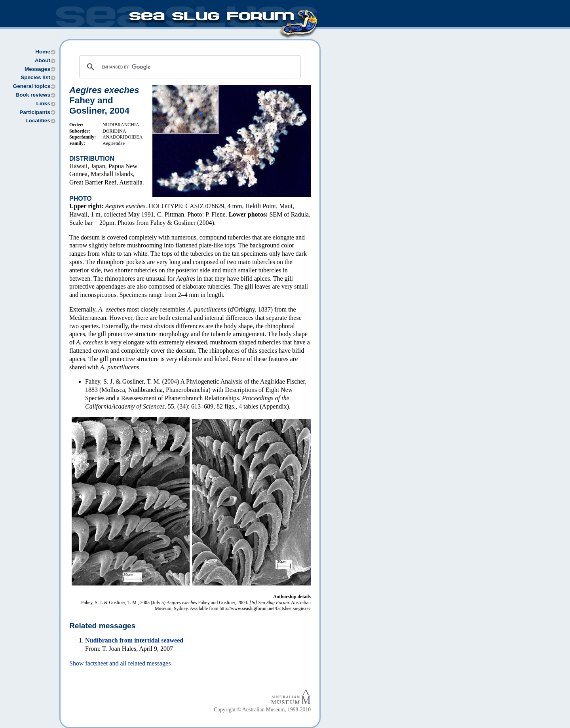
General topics (32, 86)
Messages (37, 69)
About (43, 60)
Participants (35, 112)
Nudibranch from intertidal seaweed (134, 640)
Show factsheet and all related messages (120, 663)
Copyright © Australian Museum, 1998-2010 (262, 710)
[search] (189, 67)
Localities (38, 121)
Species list (35, 77)
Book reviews (33, 95)
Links (43, 104)
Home (43, 52)
